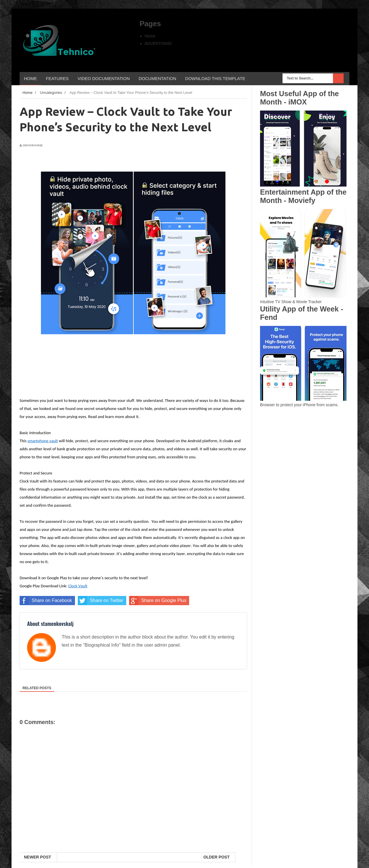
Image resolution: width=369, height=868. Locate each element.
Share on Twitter (101, 601)
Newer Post (37, 857)
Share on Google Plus (158, 601)
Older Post (216, 857)
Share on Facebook (46, 601)
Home (150, 36)
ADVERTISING (158, 43)
